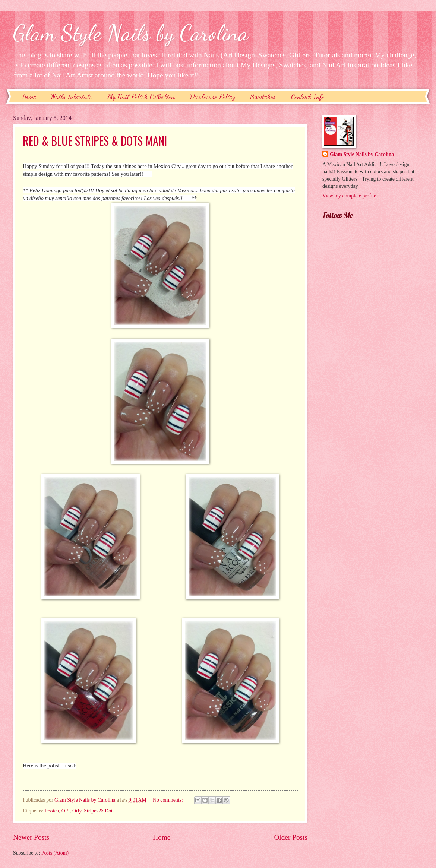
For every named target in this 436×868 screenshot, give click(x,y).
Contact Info (308, 96)
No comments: (168, 800)
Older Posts (291, 837)
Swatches (263, 96)
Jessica (52, 811)
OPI (66, 811)
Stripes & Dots (99, 811)
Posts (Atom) (55, 853)
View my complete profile (349, 196)
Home (29, 96)
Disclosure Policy (213, 96)
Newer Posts (31, 837)
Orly (77, 811)
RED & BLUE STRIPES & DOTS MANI (95, 141)
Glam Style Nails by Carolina (131, 33)
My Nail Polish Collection (141, 96)
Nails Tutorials (72, 96)
